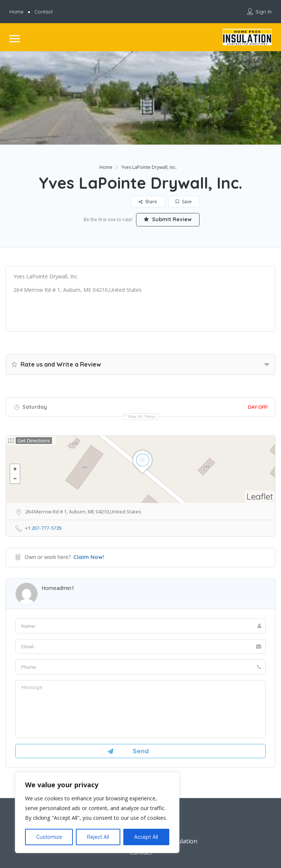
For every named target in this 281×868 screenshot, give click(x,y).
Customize (49, 837)
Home (16, 12)
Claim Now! (89, 557)
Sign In (264, 12)
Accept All (146, 837)
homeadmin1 (58, 588)
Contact (44, 12)
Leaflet (260, 496)
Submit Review (168, 219)
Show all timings (142, 416)
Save (184, 202)
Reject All (98, 837)
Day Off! (258, 407)
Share (148, 202)
